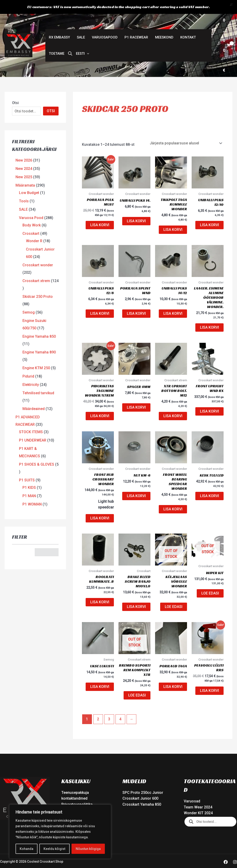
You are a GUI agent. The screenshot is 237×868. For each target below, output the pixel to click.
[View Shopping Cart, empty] (227, 34)
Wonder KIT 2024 (198, 801)
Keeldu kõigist (54, 849)
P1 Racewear (136, 26)
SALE (81, 26)
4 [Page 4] (120, 707)
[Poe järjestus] (186, 132)
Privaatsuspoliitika (77, 793)
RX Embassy (59, 26)
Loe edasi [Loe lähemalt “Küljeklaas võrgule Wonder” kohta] (174, 595)
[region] (60, 832)
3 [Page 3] (109, 707)
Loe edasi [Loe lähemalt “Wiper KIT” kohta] (210, 582)
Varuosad (192, 790)
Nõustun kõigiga (88, 849)
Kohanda (27, 849)
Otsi (15, 91)
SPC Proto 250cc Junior (143, 781)
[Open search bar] (70, 42)
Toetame (57, 42)
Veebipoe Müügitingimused (85, 799)
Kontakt (188, 26)
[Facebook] (226, 850)
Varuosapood (105, 26)
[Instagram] (235, 850)
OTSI (51, 99)
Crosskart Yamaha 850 (142, 793)
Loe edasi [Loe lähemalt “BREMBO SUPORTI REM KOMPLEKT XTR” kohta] (137, 683)
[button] (83, 42)
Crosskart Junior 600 (140, 787)
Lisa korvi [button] (100, 213)
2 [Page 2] (98, 707)
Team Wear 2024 (198, 796)
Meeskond (164, 26)
